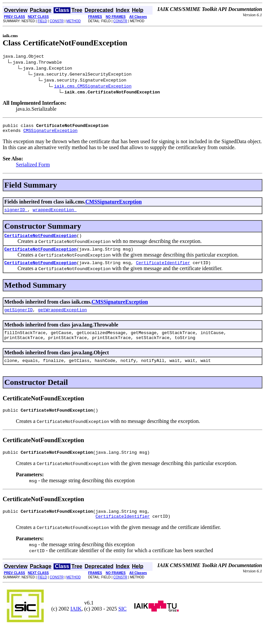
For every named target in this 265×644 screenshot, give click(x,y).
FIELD (42, 21)
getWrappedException (62, 318)
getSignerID (19, 318)
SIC (123, 624)
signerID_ (16, 213)
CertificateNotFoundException (40, 240)
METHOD (74, 21)
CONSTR (57, 21)
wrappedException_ (55, 213)
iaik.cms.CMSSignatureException (93, 87)
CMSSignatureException (50, 133)
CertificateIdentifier (163, 269)
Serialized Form (33, 168)
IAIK (76, 624)
